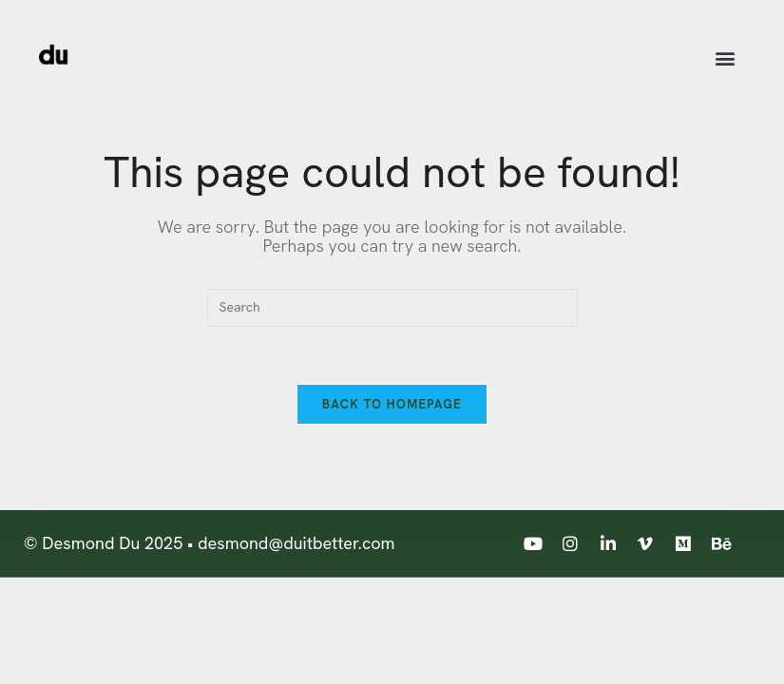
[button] (725, 58)
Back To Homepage (392, 404)
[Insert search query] (392, 308)
